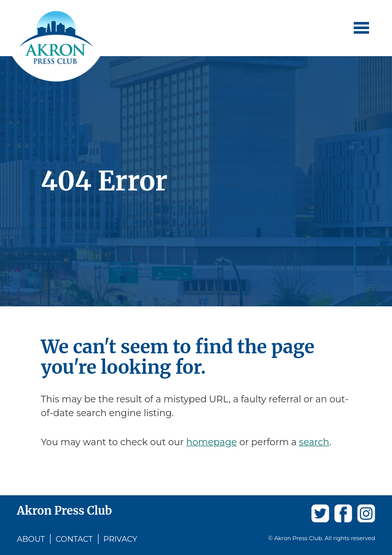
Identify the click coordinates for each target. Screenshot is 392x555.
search (314, 442)
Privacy (120, 539)
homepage (212, 442)
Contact (74, 539)
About (31, 539)
